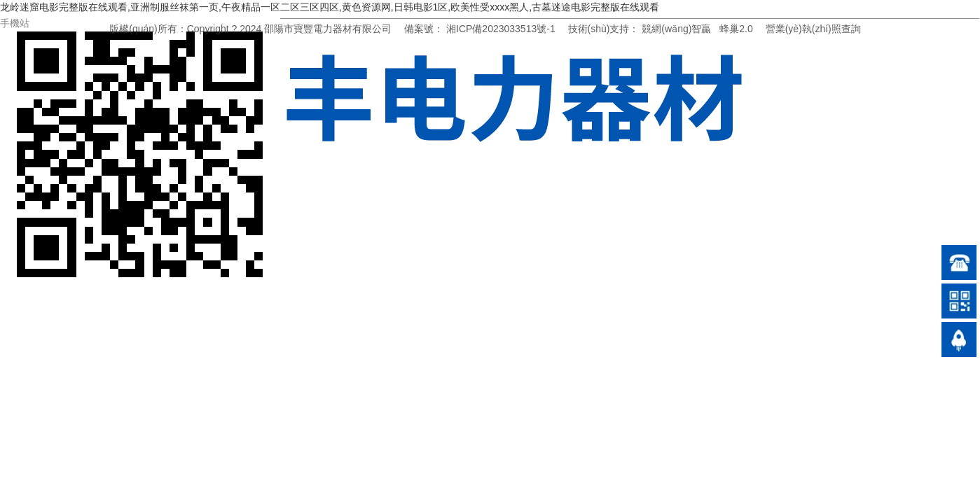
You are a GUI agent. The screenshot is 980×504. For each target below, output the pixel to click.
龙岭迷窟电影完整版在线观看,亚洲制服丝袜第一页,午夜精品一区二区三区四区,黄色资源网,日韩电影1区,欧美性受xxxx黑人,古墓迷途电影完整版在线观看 (330, 7)
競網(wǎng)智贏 (676, 29)
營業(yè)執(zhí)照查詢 (813, 29)
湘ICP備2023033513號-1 (501, 29)
